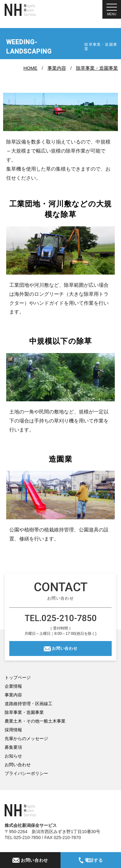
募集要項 (13, 747)
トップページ (18, 677)
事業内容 (57, 68)
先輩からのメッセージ (26, 738)
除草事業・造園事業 (97, 68)
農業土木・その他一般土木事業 (35, 721)
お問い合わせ (65, 648)
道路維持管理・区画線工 (29, 704)
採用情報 (13, 730)
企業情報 (13, 686)
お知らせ (13, 756)
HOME (31, 68)
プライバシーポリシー (26, 773)
